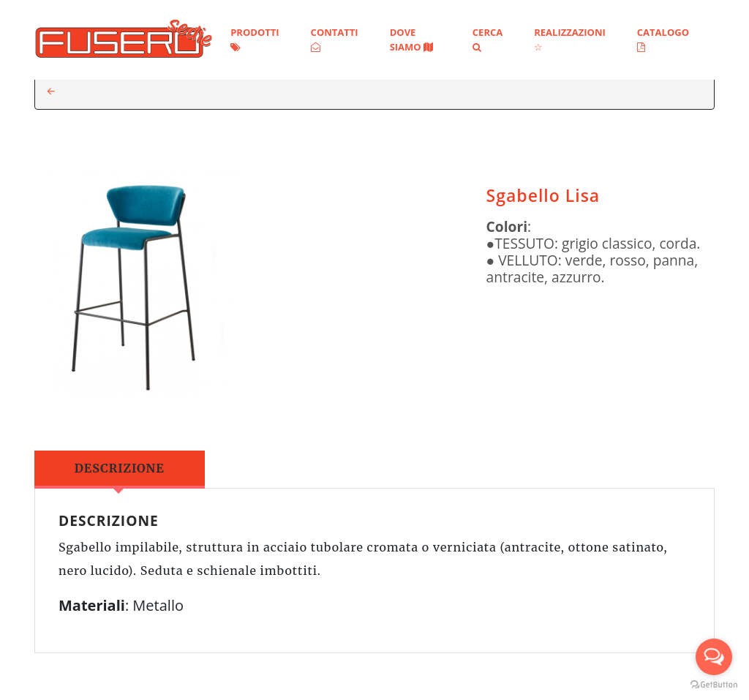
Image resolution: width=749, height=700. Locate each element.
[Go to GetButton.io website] (714, 685)
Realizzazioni (570, 39)
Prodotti (255, 39)
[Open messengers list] (714, 657)
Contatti (335, 39)
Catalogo (663, 39)
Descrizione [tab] (120, 468)
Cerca (488, 39)
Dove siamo (411, 39)
